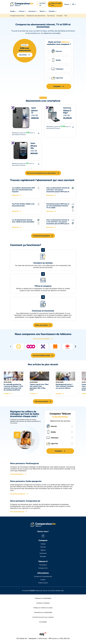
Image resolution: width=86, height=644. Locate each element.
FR (74, 4)
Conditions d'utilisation (43, 603)
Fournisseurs (51, 16)
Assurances (33, 11)
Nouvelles (60, 16)
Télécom (43, 11)
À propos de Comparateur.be (43, 576)
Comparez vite (43, 568)
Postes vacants (43, 583)
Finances (22, 11)
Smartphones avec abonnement (36, 16)
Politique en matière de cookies (43, 608)
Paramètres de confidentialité (43, 612)
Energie (13, 11)
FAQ (66, 16)
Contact (67, 4)
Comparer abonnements (17, 16)
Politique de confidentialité (43, 598)
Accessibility (43, 622)
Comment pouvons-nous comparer (43, 617)
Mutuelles (53, 11)
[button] (41, 4)
